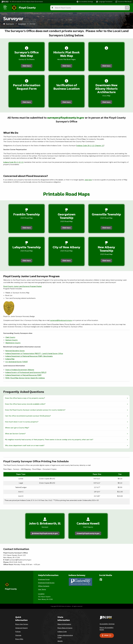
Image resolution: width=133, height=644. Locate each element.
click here (88, 180)
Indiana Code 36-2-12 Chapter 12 (90, 146)
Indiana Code (62, 626)
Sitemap (18, 630)
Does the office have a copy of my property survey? (25, 392)
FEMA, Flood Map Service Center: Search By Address (25, 372)
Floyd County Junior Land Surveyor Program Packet (23, 280)
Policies (18, 626)
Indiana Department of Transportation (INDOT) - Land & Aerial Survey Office (34, 348)
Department (22, 23)
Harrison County (12, 334)
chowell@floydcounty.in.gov (88, 527)
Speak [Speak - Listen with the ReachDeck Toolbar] (106, 630)
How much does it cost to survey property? (22, 416)
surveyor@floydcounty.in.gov (66, 118)
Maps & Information (64, 619)
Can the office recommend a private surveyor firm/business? (28, 410)
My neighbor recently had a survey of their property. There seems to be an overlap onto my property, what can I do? (49, 434)
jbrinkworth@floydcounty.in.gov (45, 527)
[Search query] (117, 7)
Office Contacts (44, 581)
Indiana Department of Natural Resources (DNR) (23, 369)
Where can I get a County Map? (17, 422)
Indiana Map (10, 353)
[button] (85, 2)
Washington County (13, 337)
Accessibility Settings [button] (107, 618)
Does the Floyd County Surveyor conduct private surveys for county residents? (35, 404)
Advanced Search (22, 622)
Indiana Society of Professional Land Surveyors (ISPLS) (26, 366)
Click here (23, 65)
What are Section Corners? (15, 428)
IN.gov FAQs (19, 633)
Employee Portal (44, 574)
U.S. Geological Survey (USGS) (17, 356)
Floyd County (25, 7)
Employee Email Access (46, 577)
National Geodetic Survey (15, 345)
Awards (60, 635)
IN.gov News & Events (65, 622)
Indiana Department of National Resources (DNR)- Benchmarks (29, 350)
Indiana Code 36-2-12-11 (13, 162)
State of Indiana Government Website (20, 364)
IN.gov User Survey (22, 619)
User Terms (42, 584)
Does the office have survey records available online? (25, 398)
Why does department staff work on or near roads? (25, 440)
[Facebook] (101, 574)
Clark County (10, 331)
